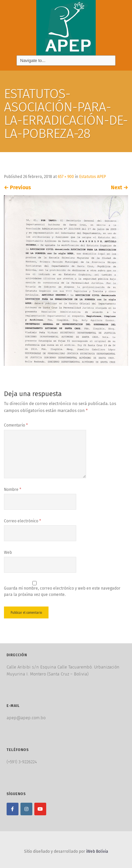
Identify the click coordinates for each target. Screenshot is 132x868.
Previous (17, 187)
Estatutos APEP (93, 177)
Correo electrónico (22, 521)
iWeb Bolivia (97, 851)
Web (8, 552)
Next (119, 187)
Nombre (13, 490)
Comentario (16, 425)
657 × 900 (66, 177)
